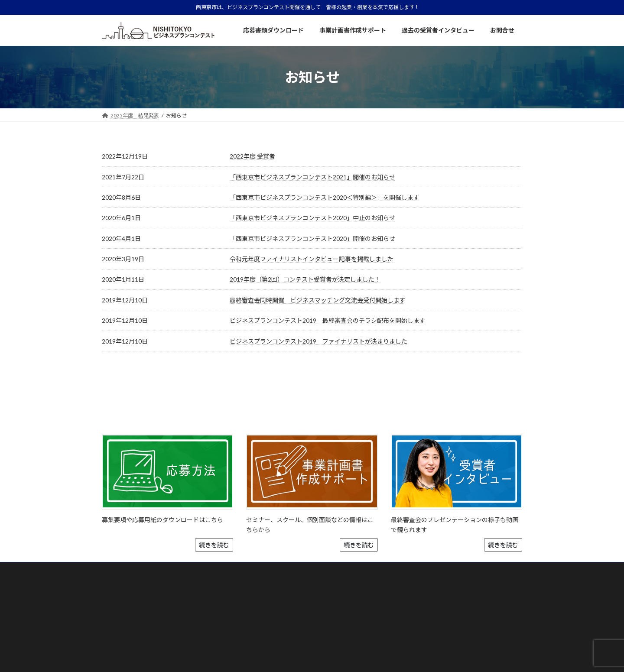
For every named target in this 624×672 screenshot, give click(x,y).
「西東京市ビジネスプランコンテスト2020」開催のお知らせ (312, 239)
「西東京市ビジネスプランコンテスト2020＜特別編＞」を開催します (325, 197)
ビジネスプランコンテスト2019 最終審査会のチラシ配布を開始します (328, 320)
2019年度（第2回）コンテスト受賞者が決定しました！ (305, 279)
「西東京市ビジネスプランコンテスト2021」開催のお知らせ (312, 177)
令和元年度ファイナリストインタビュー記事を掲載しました (312, 259)
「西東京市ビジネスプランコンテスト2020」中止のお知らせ (312, 218)
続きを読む (214, 519)
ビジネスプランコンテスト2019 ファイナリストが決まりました (318, 341)
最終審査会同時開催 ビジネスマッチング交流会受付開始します (318, 300)
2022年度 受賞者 (252, 156)
